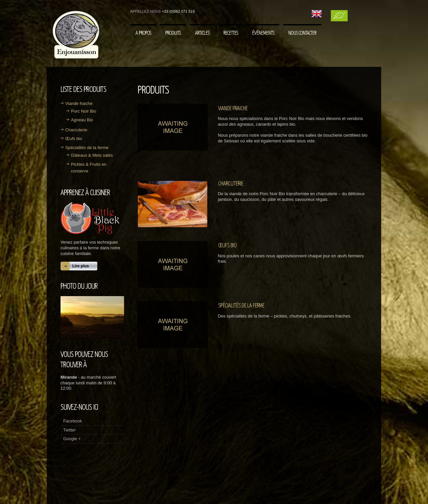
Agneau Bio (82, 120)
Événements (263, 33)
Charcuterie (76, 130)
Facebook (73, 421)
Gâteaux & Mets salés (92, 155)
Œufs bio (74, 139)
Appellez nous (145, 11)
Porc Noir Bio (83, 111)
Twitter (70, 430)
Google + (72, 439)
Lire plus (81, 266)
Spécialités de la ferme (87, 148)
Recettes (231, 33)
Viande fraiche (79, 103)
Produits (173, 33)
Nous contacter (302, 33)
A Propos (143, 33)
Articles (202, 33)
